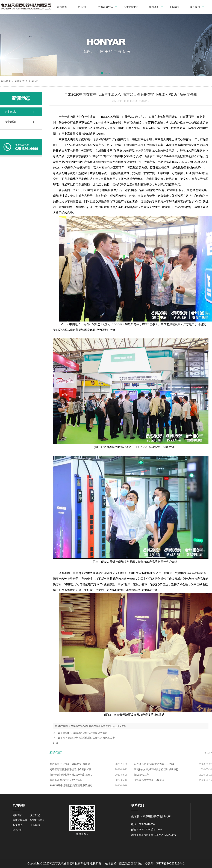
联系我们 (195, 7)
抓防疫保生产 (141, 775)
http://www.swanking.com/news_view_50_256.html (98, 726)
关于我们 (83, 7)
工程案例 (174, 7)
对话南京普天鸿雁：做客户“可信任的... (71, 764)
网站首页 (62, 7)
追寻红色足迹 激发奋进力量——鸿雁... (155, 764)
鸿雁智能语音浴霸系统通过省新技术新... (72, 769)
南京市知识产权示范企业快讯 (66, 780)
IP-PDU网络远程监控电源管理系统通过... (72, 785)
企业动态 (33, 81)
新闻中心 (17, 825)
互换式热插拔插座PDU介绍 (149, 780)
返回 (55, 743)
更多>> (208, 753)
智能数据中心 (131, 7)
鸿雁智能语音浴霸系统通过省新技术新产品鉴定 (89, 738)
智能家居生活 (105, 7)
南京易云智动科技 (131, 864)
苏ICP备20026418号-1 (170, 864)
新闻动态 (154, 7)
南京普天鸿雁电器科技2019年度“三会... (71, 775)
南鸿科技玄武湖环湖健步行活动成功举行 (85, 733)
